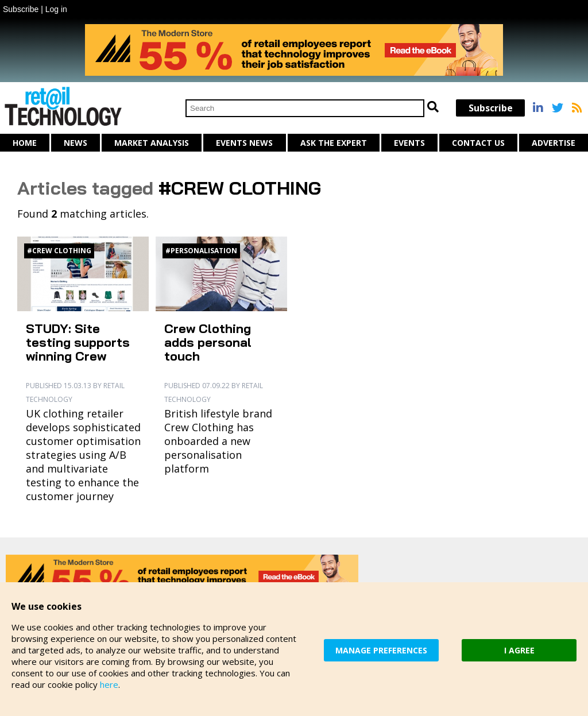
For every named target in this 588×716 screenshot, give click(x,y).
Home (25, 143)
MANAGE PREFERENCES (381, 650)
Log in (56, 9)
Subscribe (21, 9)
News (76, 143)
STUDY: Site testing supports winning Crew (78, 342)
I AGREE (519, 650)
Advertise (554, 143)
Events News (244, 143)
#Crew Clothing (59, 251)
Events (409, 143)
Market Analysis (152, 143)
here (109, 684)
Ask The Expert (334, 143)
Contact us (478, 143)
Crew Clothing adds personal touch (208, 342)
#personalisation (201, 251)
